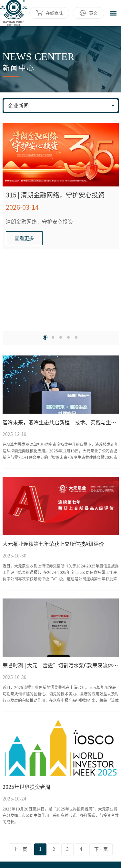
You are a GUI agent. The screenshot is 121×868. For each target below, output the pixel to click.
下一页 (101, 849)
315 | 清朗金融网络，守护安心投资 (55, 195)
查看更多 (24, 238)
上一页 (20, 849)
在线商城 (54, 13)
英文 (93, 13)
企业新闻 (18, 106)
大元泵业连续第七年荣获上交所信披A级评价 (53, 544)
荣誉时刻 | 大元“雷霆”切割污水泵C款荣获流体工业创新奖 (61, 665)
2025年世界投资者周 (26, 787)
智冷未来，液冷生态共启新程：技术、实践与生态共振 (61, 422)
